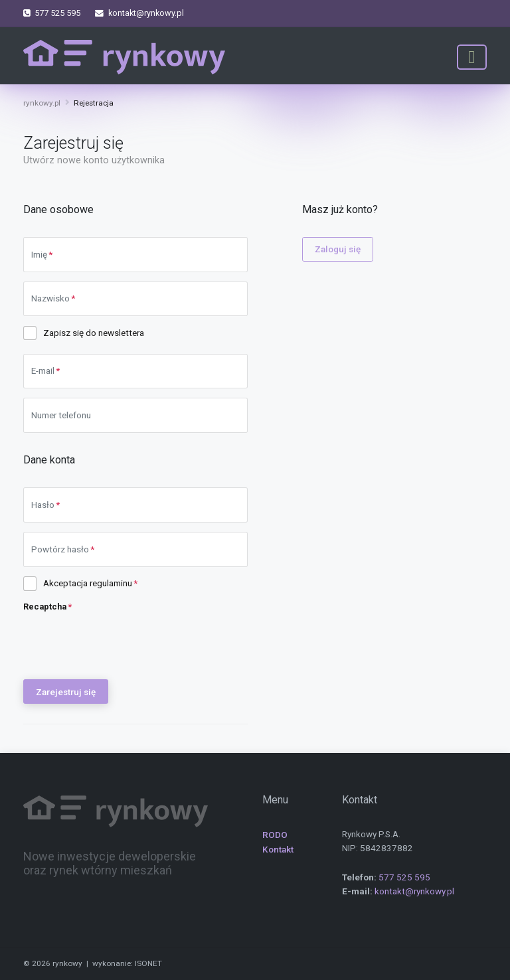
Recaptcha (45, 607)
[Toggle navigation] (472, 57)
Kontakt (278, 849)
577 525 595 (404, 877)
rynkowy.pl (42, 103)
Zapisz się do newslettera (94, 333)
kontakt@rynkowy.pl (414, 891)
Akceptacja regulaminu (88, 583)
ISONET (148, 963)
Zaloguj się (338, 249)
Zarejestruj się (66, 692)
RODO (275, 835)
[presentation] (124, 644)
